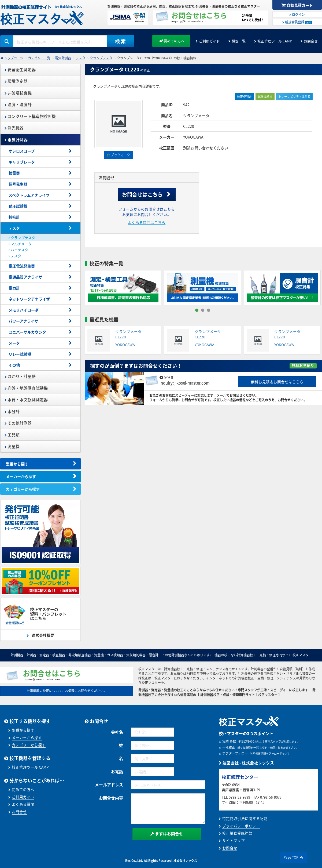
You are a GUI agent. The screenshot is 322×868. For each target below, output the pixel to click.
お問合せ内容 (111, 798)
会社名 (117, 732)
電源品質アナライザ (25, 277)
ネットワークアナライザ (29, 299)
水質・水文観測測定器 (26, 400)
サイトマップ (234, 840)
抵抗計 (14, 217)
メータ (14, 343)
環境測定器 (16, 81)
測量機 (12, 446)
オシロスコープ (22, 151)
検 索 (120, 41)
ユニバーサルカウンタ (29, 332)
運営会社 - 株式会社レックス (246, 763)
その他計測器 (18, 423)
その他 (14, 365)
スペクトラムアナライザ (29, 195)
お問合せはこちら (142, 194)
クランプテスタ (101, 58)
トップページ (14, 58)
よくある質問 (23, 804)
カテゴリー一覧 (39, 58)
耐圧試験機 (18, 206)
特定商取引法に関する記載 (245, 818)
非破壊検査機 (18, 93)
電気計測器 (63, 58)
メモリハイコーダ (24, 310)
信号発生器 (18, 184)
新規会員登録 (297, 22)
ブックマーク (119, 155)
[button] (197, 310)
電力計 (14, 288)
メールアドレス (109, 785)
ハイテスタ (18, 250)
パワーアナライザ (23, 321)
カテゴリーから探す (23, 489)
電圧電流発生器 (22, 266)
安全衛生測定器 (20, 70)
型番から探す (17, 464)
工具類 (12, 435)
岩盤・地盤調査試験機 (26, 388)
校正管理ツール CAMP (275, 41)
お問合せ (311, 41)
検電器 (14, 173)
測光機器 (14, 128)
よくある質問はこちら (147, 222)
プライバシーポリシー (241, 826)
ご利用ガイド (209, 41)
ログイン (297, 15)
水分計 (12, 411)
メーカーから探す (21, 476)
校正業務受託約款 (237, 833)
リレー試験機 (20, 354)
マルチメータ (20, 244)
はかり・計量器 (20, 376)
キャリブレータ (22, 162)
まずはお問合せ (167, 834)
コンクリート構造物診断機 (30, 116)
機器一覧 (239, 41)
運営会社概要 (42, 635)
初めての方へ (172, 41)
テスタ (80, 58)
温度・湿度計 (18, 104)
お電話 (117, 772)
